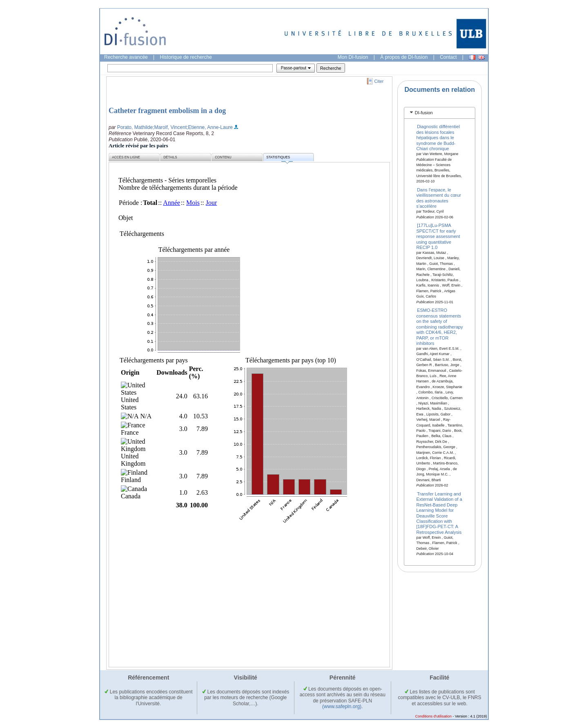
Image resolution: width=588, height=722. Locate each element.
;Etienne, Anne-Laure (210, 127)
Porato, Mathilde (135, 127)
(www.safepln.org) (342, 706)
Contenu (223, 157)
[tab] (440, 113)
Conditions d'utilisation (433, 716)
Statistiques (279, 159)
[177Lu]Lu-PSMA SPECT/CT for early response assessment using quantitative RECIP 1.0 (438, 236)
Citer (379, 81)
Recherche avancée (126, 57)
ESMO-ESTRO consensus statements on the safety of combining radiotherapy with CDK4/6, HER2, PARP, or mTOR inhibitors (440, 327)
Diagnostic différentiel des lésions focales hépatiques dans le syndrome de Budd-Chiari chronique (438, 138)
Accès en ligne (126, 157)
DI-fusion (424, 113)
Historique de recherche (186, 57)
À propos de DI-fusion (404, 57)
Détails (170, 157)
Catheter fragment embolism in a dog (167, 111)
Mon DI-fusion (353, 57)
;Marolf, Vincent (170, 127)
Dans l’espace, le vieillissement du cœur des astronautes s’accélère (439, 198)
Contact (448, 57)
